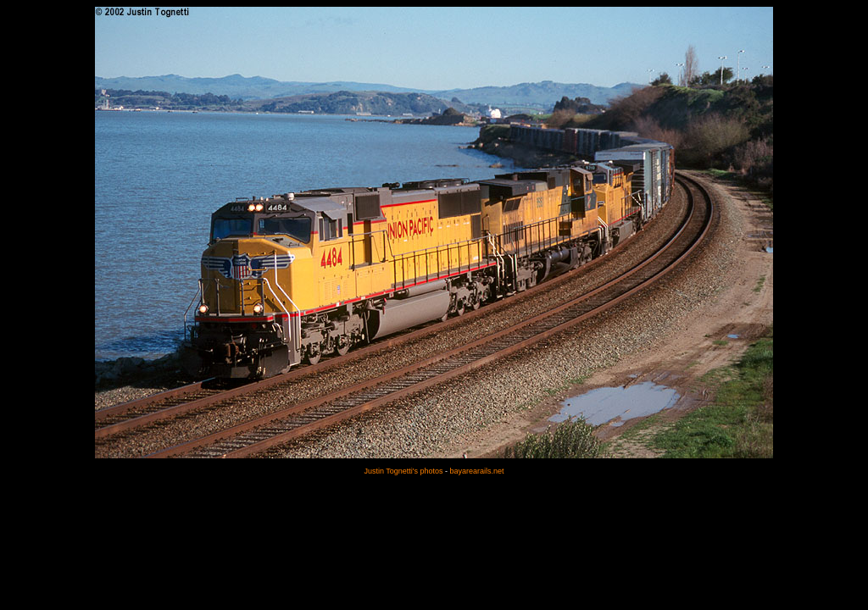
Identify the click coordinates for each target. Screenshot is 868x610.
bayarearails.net (477, 471)
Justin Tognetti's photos (403, 471)
